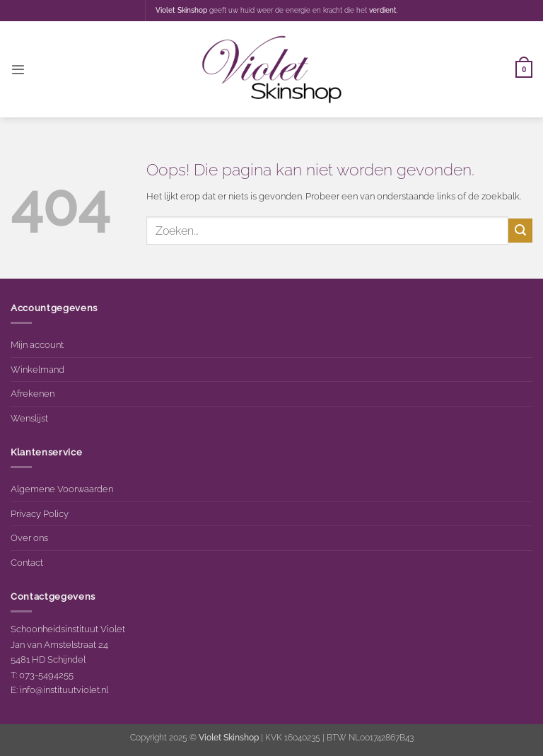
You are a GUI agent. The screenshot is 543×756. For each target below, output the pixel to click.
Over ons (29, 537)
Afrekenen (33, 393)
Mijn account (37, 344)
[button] (18, 70)
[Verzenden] (520, 230)
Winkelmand (37, 369)
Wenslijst (29, 418)
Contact (27, 562)
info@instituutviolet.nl (64, 690)
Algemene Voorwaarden (62, 489)
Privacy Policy (40, 513)
